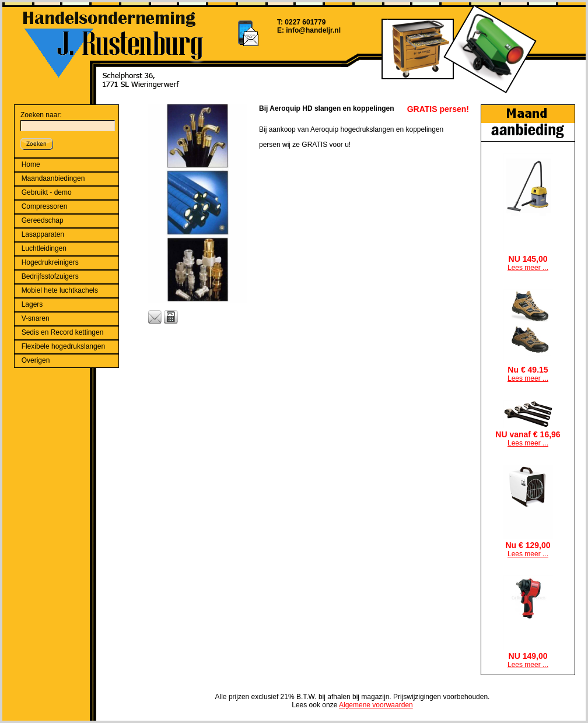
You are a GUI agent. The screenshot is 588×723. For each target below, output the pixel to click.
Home (31, 164)
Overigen (36, 360)
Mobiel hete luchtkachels (60, 290)
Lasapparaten (43, 234)
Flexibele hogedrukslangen (63, 346)
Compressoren (45, 206)
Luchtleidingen (44, 248)
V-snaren (36, 318)
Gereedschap (43, 220)
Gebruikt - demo (47, 192)
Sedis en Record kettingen (63, 332)
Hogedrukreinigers (50, 262)
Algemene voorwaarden (376, 705)
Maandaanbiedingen (53, 178)
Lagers (32, 304)
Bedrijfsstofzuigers (50, 276)
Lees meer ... (528, 268)
